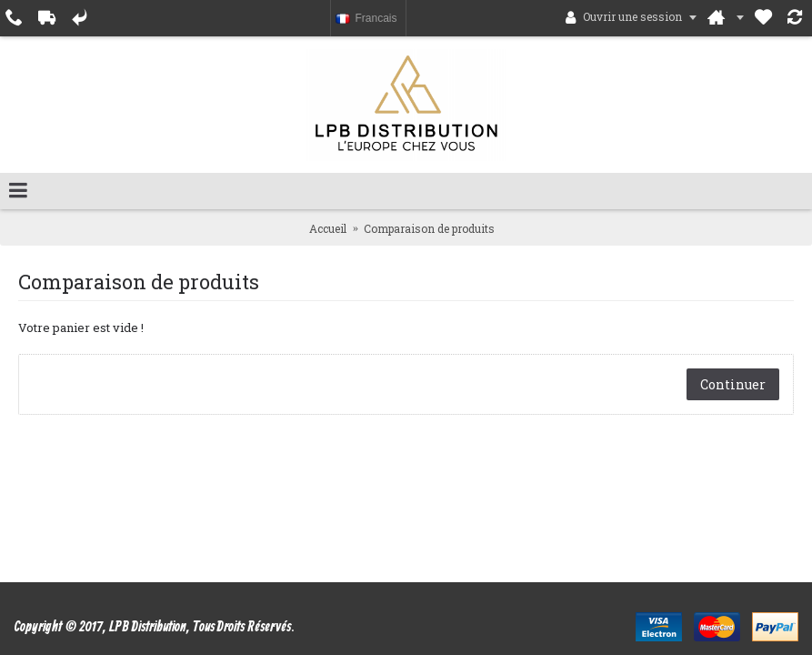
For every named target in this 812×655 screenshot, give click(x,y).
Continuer (733, 384)
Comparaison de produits (429, 228)
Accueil (328, 228)
